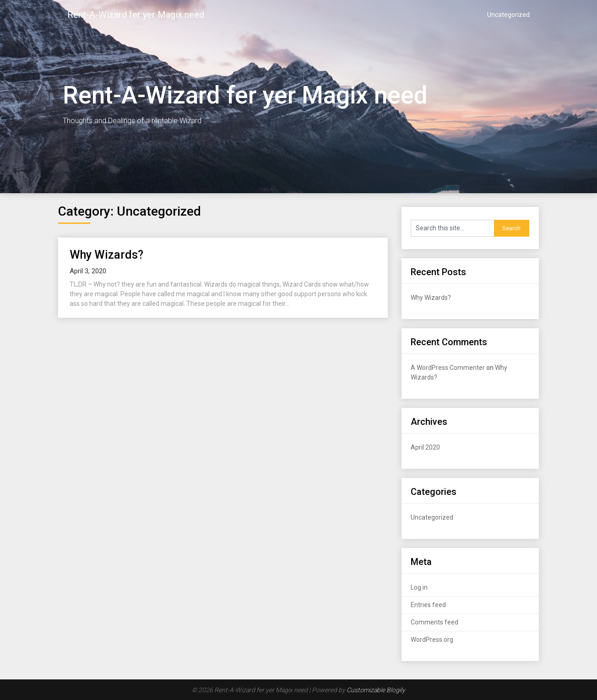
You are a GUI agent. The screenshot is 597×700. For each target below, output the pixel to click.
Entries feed (428, 605)
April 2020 (425, 447)
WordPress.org (432, 640)
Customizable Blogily (376, 690)
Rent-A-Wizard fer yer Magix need (136, 15)
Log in (419, 587)
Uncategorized (508, 15)
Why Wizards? (106, 255)
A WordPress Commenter (448, 368)
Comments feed (434, 622)
